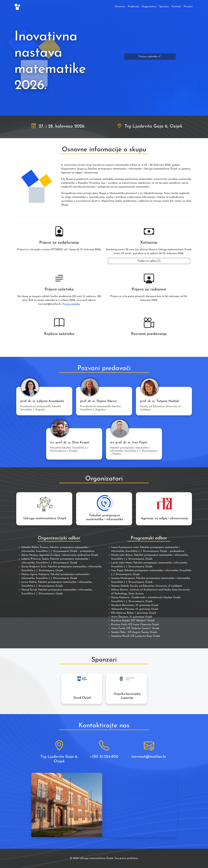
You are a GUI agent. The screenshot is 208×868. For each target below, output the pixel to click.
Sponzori (164, 7)
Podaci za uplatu (149, 261)
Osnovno (120, 7)
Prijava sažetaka (150, 57)
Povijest (188, 7)
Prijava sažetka (71, 304)
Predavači (133, 7)
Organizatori (149, 7)
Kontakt (176, 7)
